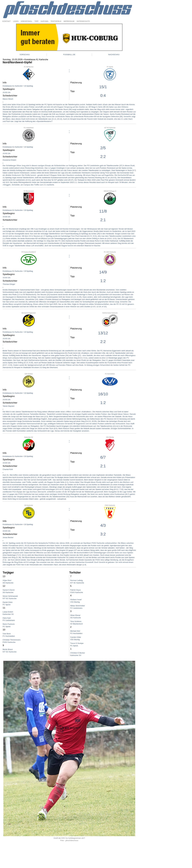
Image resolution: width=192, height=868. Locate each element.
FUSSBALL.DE (69, 55)
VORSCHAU (25, 55)
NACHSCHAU (114, 55)
